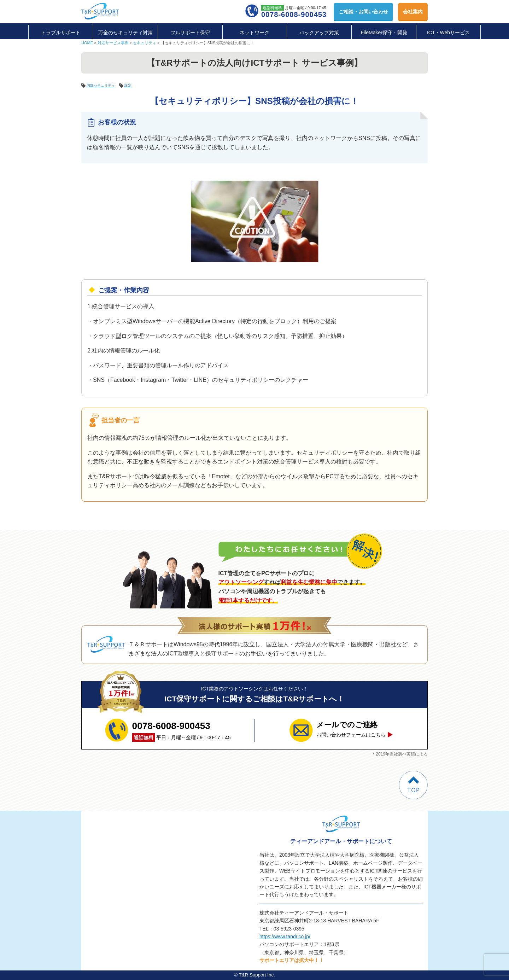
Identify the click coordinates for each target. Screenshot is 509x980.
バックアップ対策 (319, 33)
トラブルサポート (61, 33)
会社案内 (413, 12)
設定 (134, 85)
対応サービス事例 (113, 43)
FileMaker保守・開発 (384, 33)
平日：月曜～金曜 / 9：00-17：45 (182, 730)
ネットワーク (255, 33)
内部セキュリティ (104, 85)
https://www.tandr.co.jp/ (285, 937)
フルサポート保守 (190, 33)
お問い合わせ (363, 12)
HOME (87, 43)
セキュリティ (145, 43)
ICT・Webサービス (448, 33)
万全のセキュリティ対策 (125, 33)
